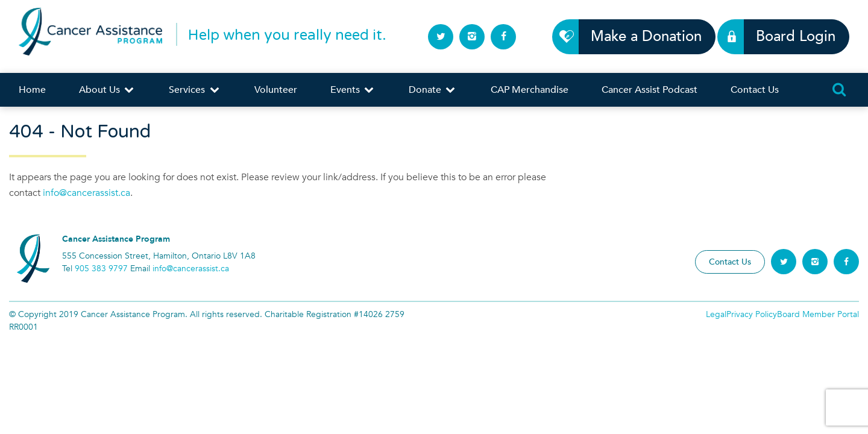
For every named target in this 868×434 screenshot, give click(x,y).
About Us (107, 90)
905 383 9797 (101, 269)
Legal (716, 314)
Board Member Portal (818, 314)
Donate (433, 90)
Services (195, 90)
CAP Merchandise (530, 90)
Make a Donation (639, 36)
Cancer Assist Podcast (649, 90)
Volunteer (276, 90)
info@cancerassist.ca (86, 193)
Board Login (789, 36)
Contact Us (755, 90)
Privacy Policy (752, 314)
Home (32, 90)
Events (353, 90)
